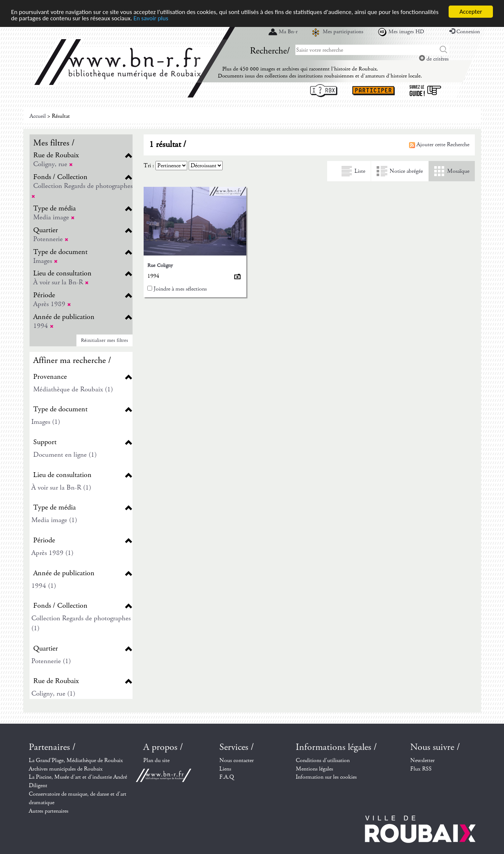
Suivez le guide (425, 91)
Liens (225, 769)
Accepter (471, 12)
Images (45, 261)
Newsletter (422, 760)
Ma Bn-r (288, 32)
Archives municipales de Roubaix (66, 769)
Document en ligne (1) (65, 455)
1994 (43, 326)
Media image (54, 217)
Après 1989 (52, 304)
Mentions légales (314, 769)
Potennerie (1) (51, 661)
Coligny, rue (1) (53, 694)
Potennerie (51, 239)
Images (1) (46, 422)
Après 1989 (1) (52, 553)
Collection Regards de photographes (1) (81, 623)
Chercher (444, 50)
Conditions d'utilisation (323, 760)
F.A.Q (227, 777)
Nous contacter (236, 760)
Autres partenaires (49, 811)
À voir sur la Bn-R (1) (61, 488)
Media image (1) (54, 520)
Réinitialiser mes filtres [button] (104, 340)
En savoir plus (151, 18)
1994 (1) (44, 586)
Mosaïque (458, 171)
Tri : (149, 166)
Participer (373, 91)
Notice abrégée (406, 171)
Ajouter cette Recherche (439, 145)
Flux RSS (421, 769)
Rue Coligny (160, 265)
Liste (360, 171)
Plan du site (156, 760)
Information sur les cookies (326, 777)
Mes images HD (406, 32)
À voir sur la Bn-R (61, 282)
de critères (434, 59)
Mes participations (343, 32)
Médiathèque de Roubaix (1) (73, 389)
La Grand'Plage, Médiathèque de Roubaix (76, 760)
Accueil (38, 116)
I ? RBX (324, 91)
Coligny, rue (53, 164)
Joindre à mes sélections (180, 289)
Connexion (465, 32)
